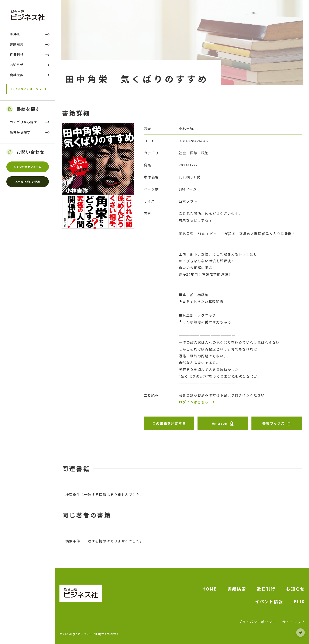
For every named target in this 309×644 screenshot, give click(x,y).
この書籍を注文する (169, 423)
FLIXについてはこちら (26, 89)
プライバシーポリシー (257, 622)
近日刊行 (266, 589)
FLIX (299, 601)
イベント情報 (269, 601)
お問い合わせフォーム (28, 167)
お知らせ (295, 589)
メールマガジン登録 (28, 182)
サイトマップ (293, 622)
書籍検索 (237, 589)
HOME (210, 589)
